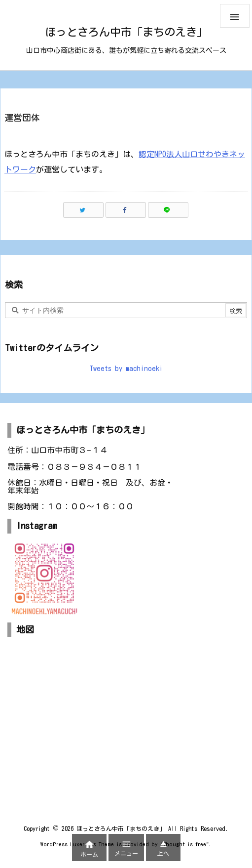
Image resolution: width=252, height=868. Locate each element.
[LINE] (168, 210)
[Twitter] (83, 210)
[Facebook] (126, 210)
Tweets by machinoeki (126, 369)
